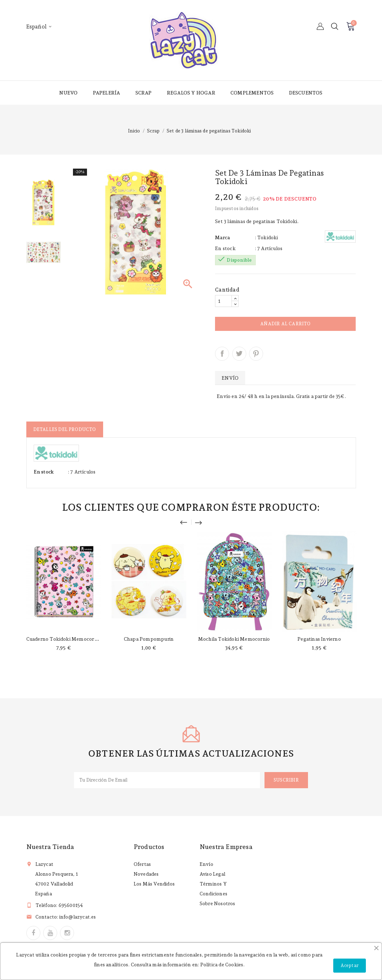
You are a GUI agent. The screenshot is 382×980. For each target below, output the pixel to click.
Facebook (33, 933)
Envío (206, 864)
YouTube (50, 933)
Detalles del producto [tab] (65, 429)
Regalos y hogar (191, 93)
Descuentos (306, 93)
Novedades (146, 874)
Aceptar (350, 965)
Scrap (144, 93)
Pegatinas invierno (319, 639)
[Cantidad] (223, 301)
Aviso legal (212, 874)
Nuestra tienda (50, 847)
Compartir (222, 354)
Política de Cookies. (223, 965)
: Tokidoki (267, 237)
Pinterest (256, 354)
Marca (222, 237)
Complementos (252, 93)
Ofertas (142, 864)
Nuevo (68, 93)
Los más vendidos (154, 884)
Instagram (67, 933)
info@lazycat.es (78, 917)
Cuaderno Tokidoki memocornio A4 (68, 639)
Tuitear (239, 354)
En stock (225, 248)
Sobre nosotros (217, 903)
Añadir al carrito (285, 324)
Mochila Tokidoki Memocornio (234, 639)
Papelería (107, 93)
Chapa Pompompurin (149, 639)
